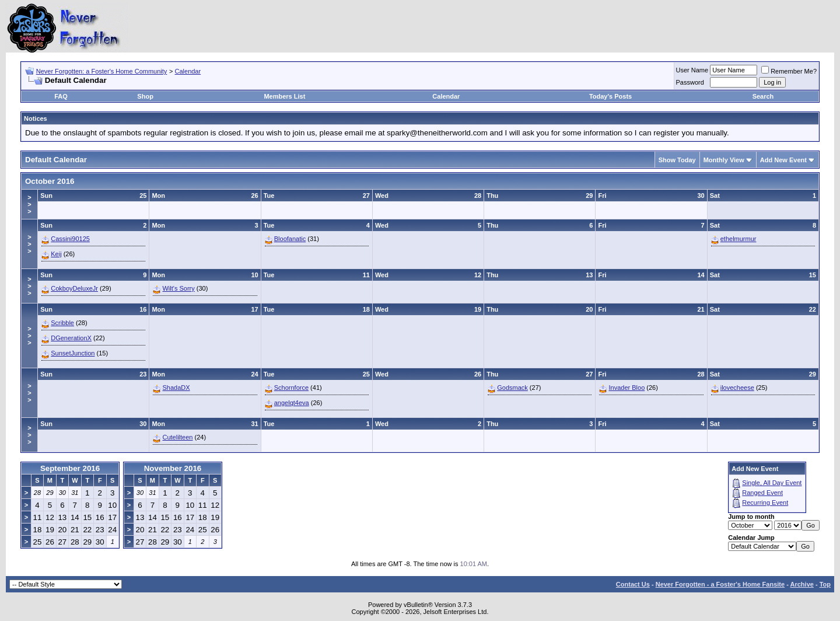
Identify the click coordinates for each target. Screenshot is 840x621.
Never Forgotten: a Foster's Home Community (102, 71)
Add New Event (783, 160)
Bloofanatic (290, 239)
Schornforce (291, 388)
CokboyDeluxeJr (74, 288)
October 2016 (50, 181)
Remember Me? (789, 71)
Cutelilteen (177, 437)
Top (825, 584)
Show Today (677, 160)
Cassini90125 (70, 239)
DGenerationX (71, 338)
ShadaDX (176, 388)
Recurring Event (765, 503)
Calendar (188, 71)
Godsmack (512, 388)
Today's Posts (610, 96)
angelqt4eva (292, 403)
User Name (692, 70)
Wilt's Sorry (178, 288)
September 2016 (70, 468)
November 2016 (173, 468)
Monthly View (724, 160)
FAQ (61, 96)
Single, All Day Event (772, 483)
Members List (284, 96)
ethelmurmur (738, 239)
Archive (802, 584)
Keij (56, 254)
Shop (145, 96)
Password (690, 82)
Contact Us (633, 584)
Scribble (62, 323)
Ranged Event (762, 493)
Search (763, 96)
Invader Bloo (626, 388)
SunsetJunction (73, 353)
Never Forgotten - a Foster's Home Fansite (720, 584)
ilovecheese (737, 388)
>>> (29, 204)
